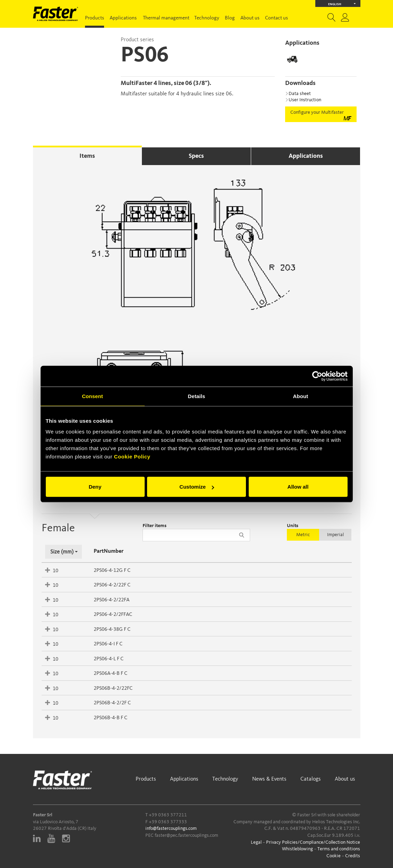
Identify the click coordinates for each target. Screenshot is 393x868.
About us (250, 18)
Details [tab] (197, 396)
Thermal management (166, 18)
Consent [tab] (92, 396)
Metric (303, 535)
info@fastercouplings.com (171, 828)
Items (87, 156)
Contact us (276, 18)
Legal (256, 842)
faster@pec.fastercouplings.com (186, 835)
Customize (197, 487)
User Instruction (303, 100)
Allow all (298, 487)
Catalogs (311, 779)
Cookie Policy (132, 457)
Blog (230, 18)
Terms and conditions (339, 849)
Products (95, 18)
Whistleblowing (297, 849)
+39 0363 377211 (168, 815)
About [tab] (301, 396)
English (342, 4)
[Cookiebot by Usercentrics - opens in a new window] (317, 376)
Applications (123, 18)
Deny (95, 487)
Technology (207, 18)
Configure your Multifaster (321, 115)
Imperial (335, 535)
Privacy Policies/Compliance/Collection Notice (313, 842)
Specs (196, 156)
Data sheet (298, 94)
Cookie (334, 856)
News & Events (269, 779)
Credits (353, 856)
